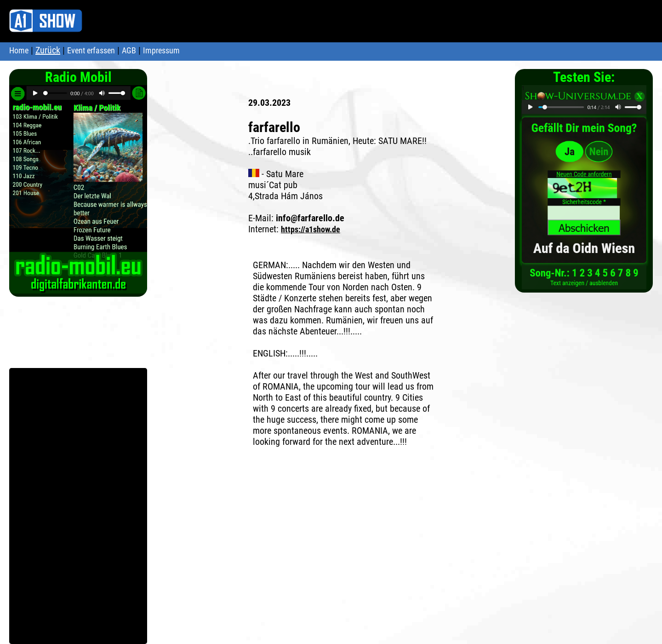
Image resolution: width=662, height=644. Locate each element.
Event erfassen (91, 50)
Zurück (48, 50)
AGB (129, 50)
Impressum (161, 50)
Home (19, 50)
